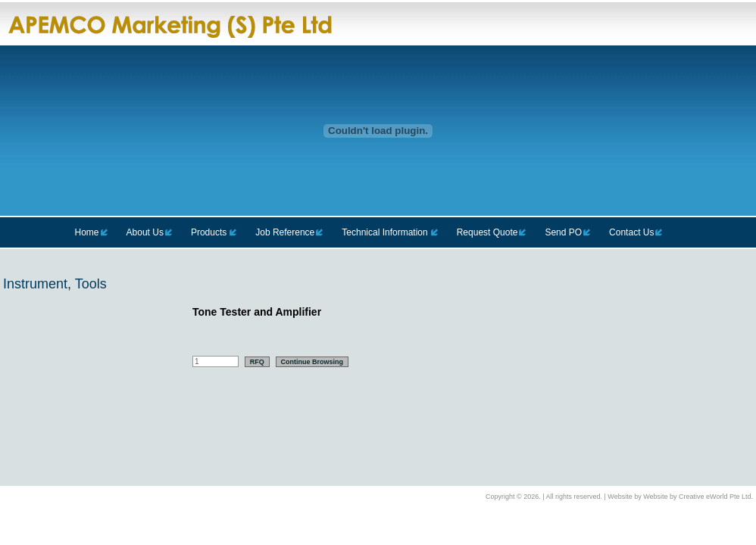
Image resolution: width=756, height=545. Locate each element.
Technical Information (384, 232)
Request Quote (487, 232)
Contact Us (631, 232)
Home (87, 232)
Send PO (563, 232)
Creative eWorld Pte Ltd (715, 497)
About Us (145, 232)
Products (209, 232)
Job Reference (285, 232)
